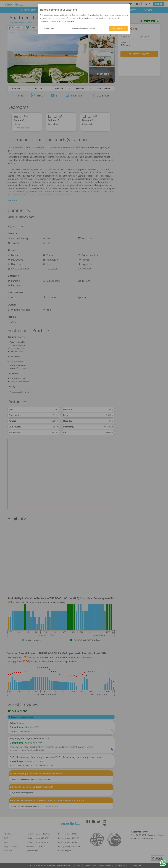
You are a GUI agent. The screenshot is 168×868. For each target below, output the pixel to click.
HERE (72, 21)
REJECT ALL (49, 28)
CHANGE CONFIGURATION (84, 28)
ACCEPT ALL (118, 28)
